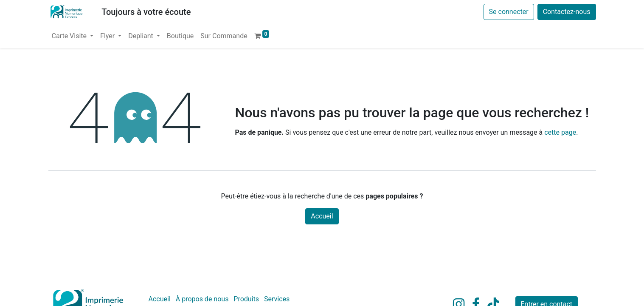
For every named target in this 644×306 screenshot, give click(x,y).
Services (277, 299)
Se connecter (509, 12)
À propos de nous (202, 299)
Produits (246, 299)
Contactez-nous (567, 12)
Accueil (322, 216)
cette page (560, 132)
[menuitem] (180, 36)
